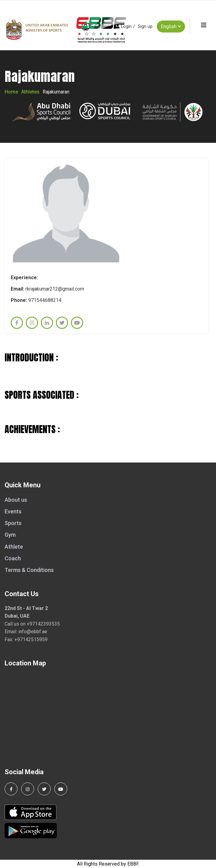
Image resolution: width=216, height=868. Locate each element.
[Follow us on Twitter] (44, 789)
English (171, 26)
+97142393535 (43, 624)
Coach (13, 558)
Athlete (14, 547)
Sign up (145, 27)
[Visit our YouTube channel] (61, 789)
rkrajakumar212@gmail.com (55, 289)
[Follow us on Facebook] (11, 789)
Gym (10, 535)
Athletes (30, 92)
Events (13, 511)
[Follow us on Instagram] (28, 789)
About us (16, 500)
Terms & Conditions (29, 570)
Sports (13, 523)
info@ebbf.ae (33, 632)
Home (11, 92)
